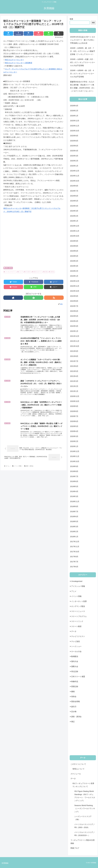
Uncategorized (77, 581)
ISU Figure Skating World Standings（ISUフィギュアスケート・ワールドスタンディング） (85, 796)
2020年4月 (74, 431)
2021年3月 (74, 381)
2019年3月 (74, 496)
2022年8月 (74, 301)
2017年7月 (74, 562)
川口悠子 (27, 272)
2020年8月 (74, 411)
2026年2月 (74, 111)
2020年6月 (74, 421)
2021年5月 (74, 371)
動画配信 (75, 656)
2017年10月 (75, 552)
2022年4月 (74, 321)
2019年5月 (74, 487)
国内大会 (75, 661)
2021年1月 (74, 391)
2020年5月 (74, 426)
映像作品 (75, 682)
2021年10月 (75, 346)
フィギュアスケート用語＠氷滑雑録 (83, 842)
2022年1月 (74, 331)
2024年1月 (74, 221)
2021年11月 (75, 341)
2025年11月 (75, 126)
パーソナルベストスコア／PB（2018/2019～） (85, 834)
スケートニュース (78, 611)
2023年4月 (74, 261)
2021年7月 (74, 361)
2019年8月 (74, 471)
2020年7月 (74, 416)
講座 (45, 272)
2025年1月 (74, 166)
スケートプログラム (79, 616)
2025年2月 (74, 161)
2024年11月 (75, 176)
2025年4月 (74, 151)
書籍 (73, 692)
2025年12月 (75, 121)
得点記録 (75, 671)
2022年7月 (74, 306)
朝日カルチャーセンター (14, 60)
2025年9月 (74, 136)
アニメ (74, 591)
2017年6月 (74, 567)
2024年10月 (75, 181)
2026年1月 (74, 116)
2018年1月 (74, 537)
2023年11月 (75, 231)
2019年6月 (74, 481)
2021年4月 (74, 376)
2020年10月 (75, 401)
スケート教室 (76, 626)
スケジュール (76, 774)
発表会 (74, 697)
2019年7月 (74, 476)
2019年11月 (75, 456)
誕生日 (74, 707)
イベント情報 (76, 596)
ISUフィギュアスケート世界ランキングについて (83, 785)
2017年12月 (75, 542)
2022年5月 (74, 316)
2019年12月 (75, 451)
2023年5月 (74, 256)
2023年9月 (74, 241)
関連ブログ (75, 848)
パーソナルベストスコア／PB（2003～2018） (85, 826)
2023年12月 (75, 226)
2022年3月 (74, 326)
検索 (71, 19)
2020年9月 (74, 406)
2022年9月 (74, 296)
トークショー (76, 646)
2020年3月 (74, 436)
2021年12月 (75, 336)
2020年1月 (74, 446)
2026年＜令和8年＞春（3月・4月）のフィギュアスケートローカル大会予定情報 (82, 74)
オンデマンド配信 (78, 606)
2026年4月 (74, 106)
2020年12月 (75, 396)
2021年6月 (74, 366)
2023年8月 (74, 246)
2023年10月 (75, 236)
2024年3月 (74, 211)
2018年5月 (74, 522)
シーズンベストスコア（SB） (83, 818)
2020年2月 (74, 441)
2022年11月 (75, 286)
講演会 (52, 272)
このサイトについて (78, 764)
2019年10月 (75, 461)
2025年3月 (74, 156)
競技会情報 (76, 701)
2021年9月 (74, 351)
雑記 (73, 722)
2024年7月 (74, 191)
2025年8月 (74, 141)
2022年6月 (74, 311)
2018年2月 (74, 532)
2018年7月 (74, 512)
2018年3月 (74, 527)
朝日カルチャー (37, 272)
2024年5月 (74, 201)
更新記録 (75, 686)
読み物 (74, 712)
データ (74, 631)
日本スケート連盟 (78, 677)
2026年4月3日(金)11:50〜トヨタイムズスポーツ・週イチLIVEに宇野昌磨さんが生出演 (83, 40)
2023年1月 (74, 276)
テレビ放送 (76, 641)
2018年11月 (75, 502)
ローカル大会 (76, 651)
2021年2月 (74, 386)
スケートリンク (77, 621)
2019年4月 (74, 491)
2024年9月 (74, 186)
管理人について (78, 769)
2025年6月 (74, 146)
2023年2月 (74, 271)
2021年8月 (74, 356)
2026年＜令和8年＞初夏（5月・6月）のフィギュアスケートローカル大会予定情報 (83, 62)
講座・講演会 (8, 268)
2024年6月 (74, 196)
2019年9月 (74, 466)
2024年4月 (74, 206)
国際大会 (75, 666)
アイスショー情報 (78, 586)
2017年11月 (75, 547)
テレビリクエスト (78, 636)
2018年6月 (74, 517)
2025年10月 (75, 131)
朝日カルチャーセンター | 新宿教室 (19, 63)
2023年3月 (74, 266)
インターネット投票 (79, 601)
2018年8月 (74, 506)
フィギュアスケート (10, 272)
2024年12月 (75, 171)
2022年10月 (75, 291)
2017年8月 (74, 557)
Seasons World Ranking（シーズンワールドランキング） (85, 809)
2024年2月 (74, 216)
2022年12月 (75, 281)
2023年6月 (74, 251)
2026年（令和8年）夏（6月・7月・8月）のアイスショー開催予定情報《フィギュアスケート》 (83, 51)
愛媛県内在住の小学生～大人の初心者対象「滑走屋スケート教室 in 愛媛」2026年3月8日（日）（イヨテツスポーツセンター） (83, 86)
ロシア (20, 272)
